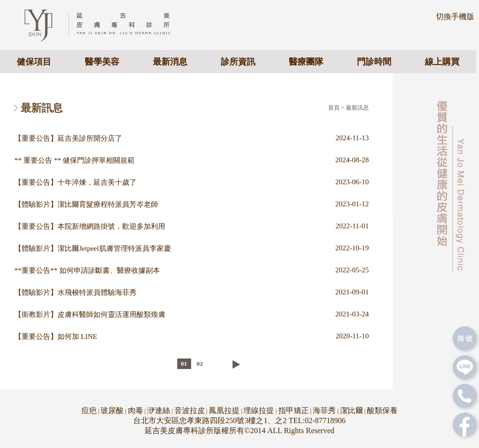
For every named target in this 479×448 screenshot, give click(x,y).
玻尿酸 (112, 410)
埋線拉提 (259, 410)
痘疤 (89, 410)
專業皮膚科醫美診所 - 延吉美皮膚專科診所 (106, 24)
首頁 (334, 108)
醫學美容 (102, 62)
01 (184, 364)
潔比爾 (352, 410)
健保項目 (34, 62)
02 (200, 364)
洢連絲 (159, 410)
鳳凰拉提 (224, 410)
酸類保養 (382, 410)
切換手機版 (455, 17)
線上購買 (442, 62)
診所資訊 (238, 62)
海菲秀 (324, 410)
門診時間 (374, 62)
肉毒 (136, 410)
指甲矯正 (294, 410)
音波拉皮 (190, 410)
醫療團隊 (306, 62)
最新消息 (170, 62)
